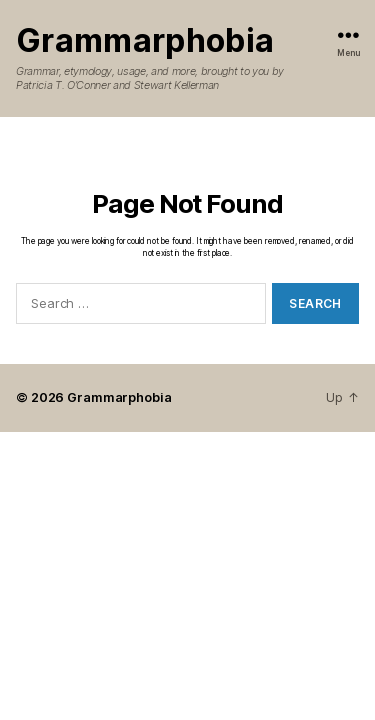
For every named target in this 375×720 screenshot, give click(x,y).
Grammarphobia (145, 41)
